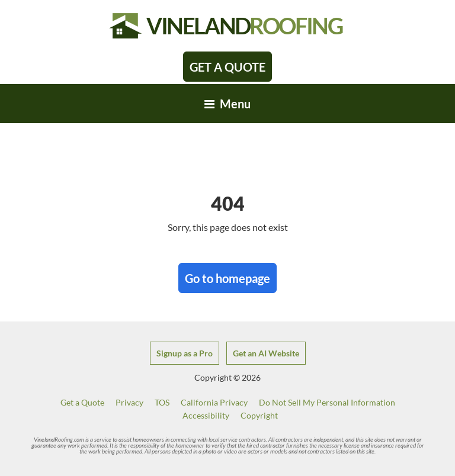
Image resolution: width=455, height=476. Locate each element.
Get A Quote (227, 67)
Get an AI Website (266, 353)
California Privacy (214, 402)
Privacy (129, 402)
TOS (162, 402)
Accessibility (206, 415)
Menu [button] (227, 104)
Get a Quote (82, 402)
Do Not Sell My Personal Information (327, 402)
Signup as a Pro (185, 353)
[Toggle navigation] (227, 104)
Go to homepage (227, 278)
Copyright (259, 415)
